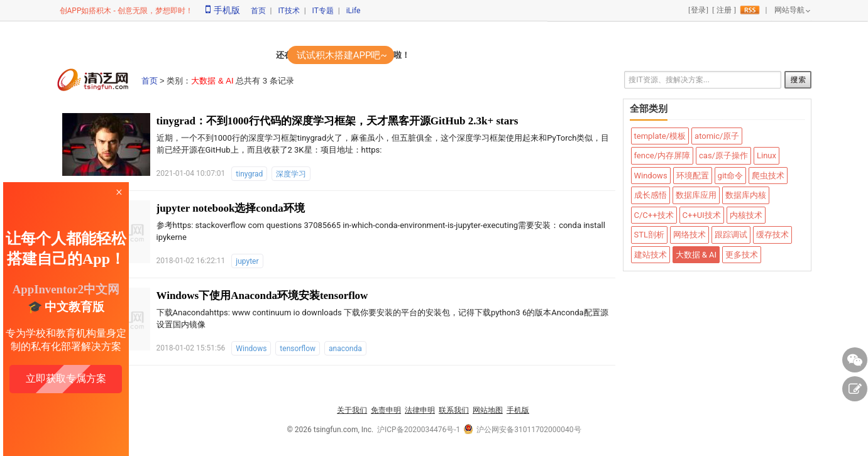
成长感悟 (651, 195)
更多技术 (742, 255)
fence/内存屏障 (662, 155)
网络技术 (689, 235)
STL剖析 (649, 235)
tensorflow (298, 349)
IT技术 (288, 11)
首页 (258, 11)
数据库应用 (696, 195)
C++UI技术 (702, 215)
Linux (766, 155)
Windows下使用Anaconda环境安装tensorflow (262, 296)
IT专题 (323, 11)
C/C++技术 (654, 215)
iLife (354, 11)
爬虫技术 (768, 176)
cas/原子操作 (723, 155)
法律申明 (420, 410)
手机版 (223, 10)
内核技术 (746, 215)
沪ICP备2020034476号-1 (419, 430)
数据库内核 (746, 195)
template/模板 (660, 136)
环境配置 (693, 176)
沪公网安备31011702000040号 (522, 430)
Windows (251, 349)
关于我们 (352, 410)
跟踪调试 (731, 235)
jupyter (247, 261)
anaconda (345, 349)
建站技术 (651, 255)
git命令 (731, 176)
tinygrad (249, 174)
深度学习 (291, 174)
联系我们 (454, 410)
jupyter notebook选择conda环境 (231, 208)
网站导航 (789, 10)
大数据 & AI (696, 255)
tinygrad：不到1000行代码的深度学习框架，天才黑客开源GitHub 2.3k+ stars (338, 121)
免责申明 (386, 410)
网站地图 (488, 410)
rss (750, 10)
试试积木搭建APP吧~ (342, 55)
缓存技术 (772, 235)
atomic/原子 (717, 136)
